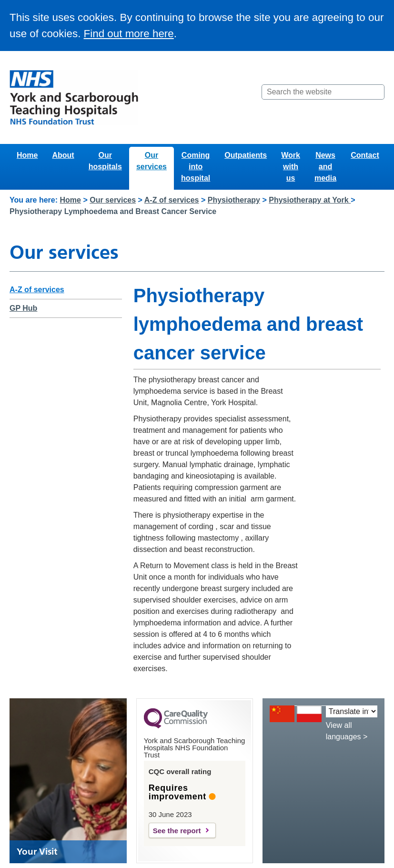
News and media (325, 167)
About (63, 155)
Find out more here (129, 34)
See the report (177, 831)
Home (27, 155)
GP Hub (23, 308)
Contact (365, 155)
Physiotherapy (234, 200)
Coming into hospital (196, 167)
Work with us (291, 167)
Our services (152, 161)
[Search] (376, 92)
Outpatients (246, 155)
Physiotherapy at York (310, 200)
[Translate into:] (352, 711)
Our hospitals (105, 161)
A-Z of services (172, 200)
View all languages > (347, 731)
